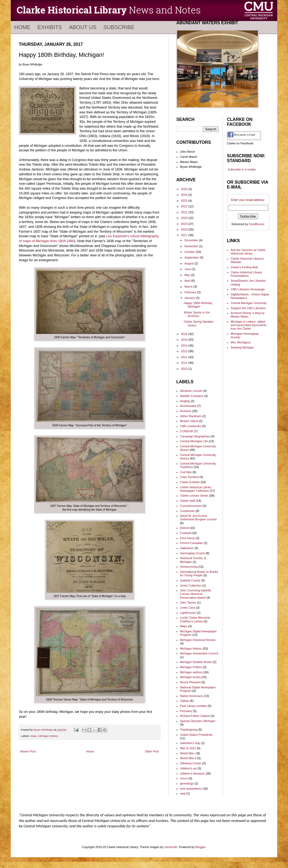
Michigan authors (191, 672)
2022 (185, 206)
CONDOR (187, 431)
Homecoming (189, 567)
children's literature (192, 773)
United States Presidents (196, 735)
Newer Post (28, 751)
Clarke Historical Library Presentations (246, 274)
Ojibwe (185, 701)
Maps (34, 736)
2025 (185, 189)
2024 (185, 195)
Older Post (152, 751)
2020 (185, 218)
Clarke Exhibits (190, 482)
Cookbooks (187, 511)
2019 (185, 224)
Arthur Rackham (191, 416)
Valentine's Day (190, 743)
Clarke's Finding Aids (244, 267)
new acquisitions (191, 789)
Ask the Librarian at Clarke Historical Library (248, 252)
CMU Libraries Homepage (248, 289)
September (192, 257)
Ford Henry (187, 538)
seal (183, 793)
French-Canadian (192, 543)
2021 (185, 212)
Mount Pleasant (190, 682)
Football (185, 533)
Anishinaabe (188, 406)
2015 (185, 340)
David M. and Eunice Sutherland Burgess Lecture (198, 517)
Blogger (200, 847)
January (190, 298)
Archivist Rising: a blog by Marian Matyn (248, 315)
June (188, 269)
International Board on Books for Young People (199, 574)
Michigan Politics (191, 667)
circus (184, 778)
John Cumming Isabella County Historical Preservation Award (196, 594)
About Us (83, 27)
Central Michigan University (249, 303)
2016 (185, 334)
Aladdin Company (192, 396)
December (192, 240)
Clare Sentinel (189, 477)
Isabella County (190, 580)
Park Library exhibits (194, 706)
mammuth (171, 847)
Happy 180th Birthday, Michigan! (198, 305)
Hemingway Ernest (192, 553)
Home (22, 27)
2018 (185, 229)
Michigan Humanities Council (199, 653)
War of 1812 (188, 748)
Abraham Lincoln (191, 391)
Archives (186, 411)
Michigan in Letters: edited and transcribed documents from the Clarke (249, 325)
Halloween (187, 548)
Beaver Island (189, 421)
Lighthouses (188, 613)
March (189, 287)
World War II (188, 758)
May (188, 275)
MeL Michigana (241, 342)
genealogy (187, 783)
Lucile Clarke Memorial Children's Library (195, 619)
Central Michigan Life (194, 441)
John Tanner (188, 602)
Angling (185, 401)
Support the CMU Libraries (248, 308)
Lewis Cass (188, 608)
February (191, 292)
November (192, 246)
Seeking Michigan (242, 347)
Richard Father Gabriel (195, 716)
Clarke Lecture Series (194, 496)
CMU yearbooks (191, 426)
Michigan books (190, 677)
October (190, 252)
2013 (185, 351)
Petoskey (186, 711)
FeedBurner (257, 224)
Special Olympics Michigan (198, 721)
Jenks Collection (191, 585)
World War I (188, 753)
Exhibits (50, 27)
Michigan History (48, 736)
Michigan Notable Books (196, 662)
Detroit (184, 528)
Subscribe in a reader (242, 169)
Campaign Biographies (195, 436)
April (188, 281)
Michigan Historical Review (198, 640)
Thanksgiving (189, 730)
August (189, 263)
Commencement (191, 506)
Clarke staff (187, 501)
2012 (185, 357)
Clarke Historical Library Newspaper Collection (196, 489)
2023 (185, 201)
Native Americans (192, 696)
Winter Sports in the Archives (197, 314)
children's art (188, 768)
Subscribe (119, 27)
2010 (185, 369)
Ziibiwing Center (191, 763)
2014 (185, 346)
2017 (185, 235)
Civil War (186, 472)
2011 (185, 363)
